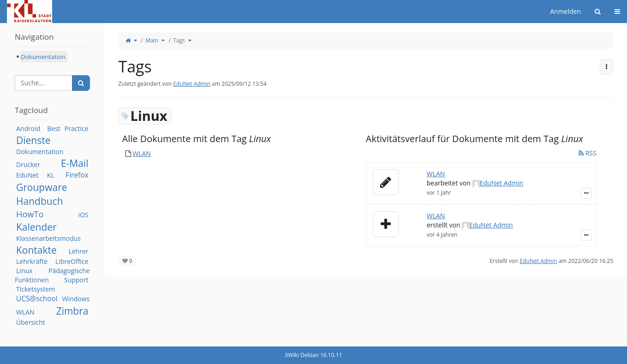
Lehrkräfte (32, 261)
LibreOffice (72, 261)
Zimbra (72, 311)
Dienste (33, 140)
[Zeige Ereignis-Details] (586, 193)
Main (152, 40)
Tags (179, 40)
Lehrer (78, 251)
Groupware (42, 187)
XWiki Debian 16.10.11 (314, 355)
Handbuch (40, 201)
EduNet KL (35, 175)
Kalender (36, 227)
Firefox (77, 175)
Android (28, 128)
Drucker (28, 164)
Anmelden (565, 11)
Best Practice (68, 128)
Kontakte (36, 250)
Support (76, 280)
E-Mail (75, 163)
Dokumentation (40, 152)
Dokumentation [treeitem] (43, 57)
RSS (588, 153)
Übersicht (31, 322)
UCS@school (37, 299)
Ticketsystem (36, 289)
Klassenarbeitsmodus (48, 238)
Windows (76, 299)
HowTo (30, 214)
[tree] (52, 57)
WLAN (142, 153)
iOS (83, 215)
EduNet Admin (192, 84)
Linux (24, 271)
